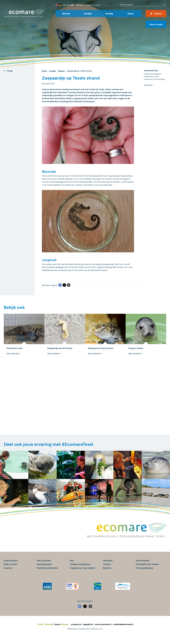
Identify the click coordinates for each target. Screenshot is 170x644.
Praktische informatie (47, 573)
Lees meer (148, 85)
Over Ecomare (143, 566)
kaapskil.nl (88, 630)
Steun (131, 14)
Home (44, 71)
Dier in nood (156, 24)
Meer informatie (13, 353)
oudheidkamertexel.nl (124, 630)
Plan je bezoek (44, 566)
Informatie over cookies (147, 570)
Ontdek (88, 14)
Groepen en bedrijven (80, 570)
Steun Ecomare (11, 566)
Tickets (158, 14)
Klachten (107, 573)
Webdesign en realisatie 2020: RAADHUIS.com (85, 634)
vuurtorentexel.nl (103, 630)
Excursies (79, 5)
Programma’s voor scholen (82, 573)
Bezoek (66, 14)
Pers (72, 566)
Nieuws (61, 71)
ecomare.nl (75, 630)
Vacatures (108, 566)
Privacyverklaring (144, 573)
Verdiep (109, 14)
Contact (98, 5)
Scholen (89, 5)
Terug (10, 71)
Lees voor (68, 5)
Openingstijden (44, 570)
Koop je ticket (10, 570)
